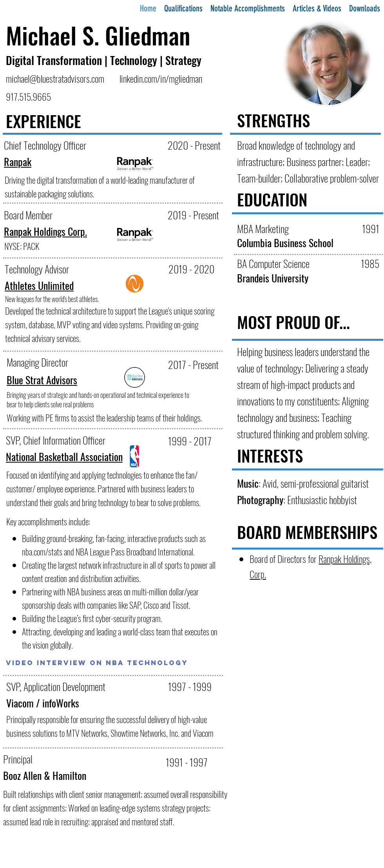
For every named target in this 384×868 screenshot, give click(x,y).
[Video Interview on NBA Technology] (97, 663)
